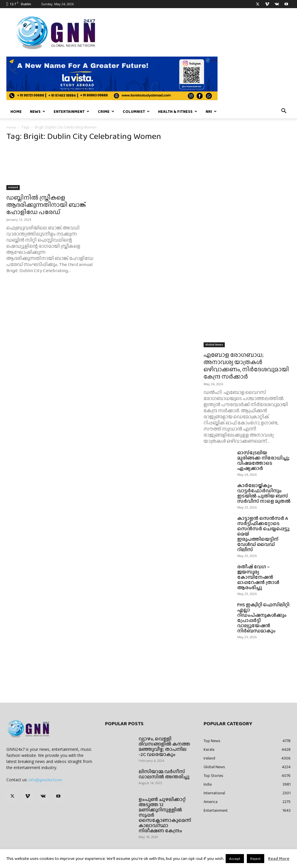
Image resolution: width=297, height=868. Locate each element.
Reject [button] (256, 859)
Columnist (136, 111)
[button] (284, 112)
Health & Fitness (178, 111)
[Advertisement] (247, 180)
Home (16, 111)
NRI (211, 111)
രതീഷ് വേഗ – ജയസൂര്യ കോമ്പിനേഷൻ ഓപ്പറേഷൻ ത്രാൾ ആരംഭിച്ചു (258, 577)
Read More (279, 858)
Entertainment (71, 111)
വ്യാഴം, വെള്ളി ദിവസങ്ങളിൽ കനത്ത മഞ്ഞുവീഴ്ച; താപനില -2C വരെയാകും (164, 747)
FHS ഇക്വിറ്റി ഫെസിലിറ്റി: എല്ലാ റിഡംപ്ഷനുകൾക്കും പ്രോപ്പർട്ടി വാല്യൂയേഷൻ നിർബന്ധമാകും (264, 618)
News (38, 111)
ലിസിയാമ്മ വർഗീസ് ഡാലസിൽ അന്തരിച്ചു (164, 774)
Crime (106, 111)
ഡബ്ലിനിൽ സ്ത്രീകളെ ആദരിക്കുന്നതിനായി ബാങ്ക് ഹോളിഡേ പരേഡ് (46, 205)
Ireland (13, 187)
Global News (214, 345)
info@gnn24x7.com (45, 780)
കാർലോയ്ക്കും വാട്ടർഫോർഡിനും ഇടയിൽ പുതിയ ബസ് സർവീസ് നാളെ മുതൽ (264, 493)
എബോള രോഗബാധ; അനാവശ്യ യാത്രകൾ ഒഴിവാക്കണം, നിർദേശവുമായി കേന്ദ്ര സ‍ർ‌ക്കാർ (246, 366)
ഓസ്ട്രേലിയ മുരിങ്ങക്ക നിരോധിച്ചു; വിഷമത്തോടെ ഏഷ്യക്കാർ (264, 461)
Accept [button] (235, 859)
